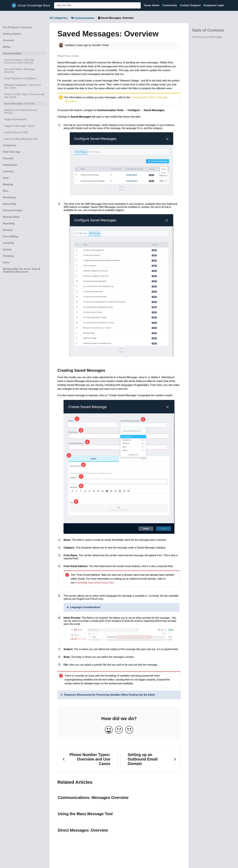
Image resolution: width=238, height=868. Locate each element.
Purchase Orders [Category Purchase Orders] (13, 210)
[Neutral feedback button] (119, 730)
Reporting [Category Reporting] (9, 223)
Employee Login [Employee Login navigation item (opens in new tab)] (214, 5)
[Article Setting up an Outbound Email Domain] (24, 112)
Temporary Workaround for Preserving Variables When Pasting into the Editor (109, 695)
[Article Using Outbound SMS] (24, 132)
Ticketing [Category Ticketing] (8, 256)
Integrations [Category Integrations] (10, 165)
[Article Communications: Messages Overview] (24, 71)
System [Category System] (7, 249)
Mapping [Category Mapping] (8, 184)
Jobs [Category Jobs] (6, 178)
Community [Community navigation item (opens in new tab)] (170, 5)
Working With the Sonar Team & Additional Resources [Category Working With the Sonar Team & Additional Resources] (22, 270)
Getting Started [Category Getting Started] (12, 34)
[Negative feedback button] (129, 730)
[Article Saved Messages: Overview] (24, 104)
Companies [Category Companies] (9, 145)
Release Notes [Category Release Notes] (11, 217)
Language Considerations (85, 607)
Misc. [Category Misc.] (6, 191)
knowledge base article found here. (95, 583)
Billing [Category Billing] (7, 47)
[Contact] (226, 5)
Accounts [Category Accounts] (8, 40)
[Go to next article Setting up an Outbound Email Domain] (151, 759)
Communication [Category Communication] (12, 53)
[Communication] (83, 18)
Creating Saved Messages (207, 37)
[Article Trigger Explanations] (24, 119)
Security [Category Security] (8, 230)
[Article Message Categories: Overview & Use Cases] (24, 86)
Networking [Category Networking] (10, 204)
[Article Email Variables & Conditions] (24, 79)
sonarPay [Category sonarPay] (8, 243)
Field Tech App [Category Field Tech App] (12, 152)
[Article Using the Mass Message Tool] (24, 139)
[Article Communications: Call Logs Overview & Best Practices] (24, 61)
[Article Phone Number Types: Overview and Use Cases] (24, 96)
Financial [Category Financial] (8, 158)
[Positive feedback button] (109, 730)
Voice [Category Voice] (6, 262)
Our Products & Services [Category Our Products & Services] (17, 27)
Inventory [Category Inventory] (8, 171)
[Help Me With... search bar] (97, 5)
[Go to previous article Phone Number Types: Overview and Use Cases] (87, 759)
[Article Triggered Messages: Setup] (24, 126)
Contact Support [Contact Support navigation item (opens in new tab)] (191, 5)
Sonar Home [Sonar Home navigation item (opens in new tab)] (152, 5)
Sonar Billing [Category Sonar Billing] (10, 236)
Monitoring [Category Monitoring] (9, 197)
